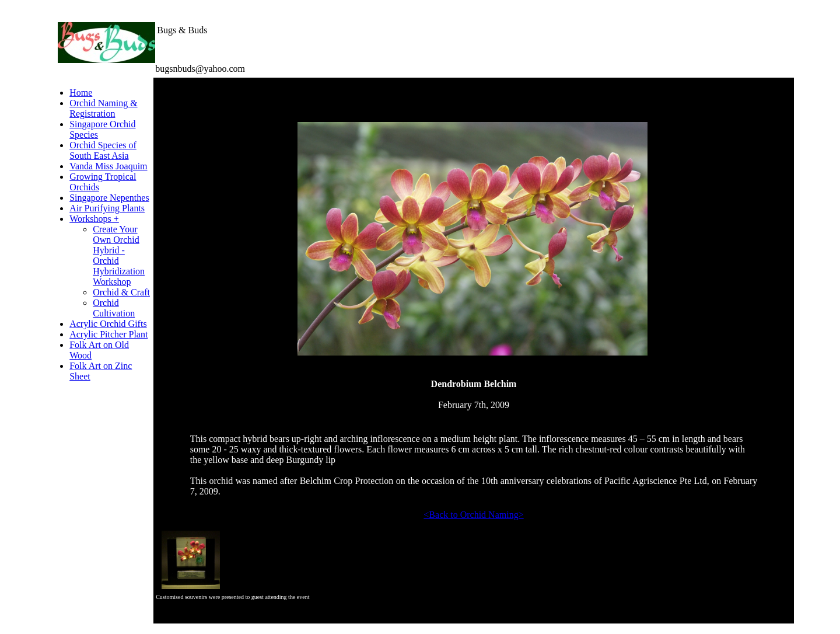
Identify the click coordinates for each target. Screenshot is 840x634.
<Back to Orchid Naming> (473, 515)
